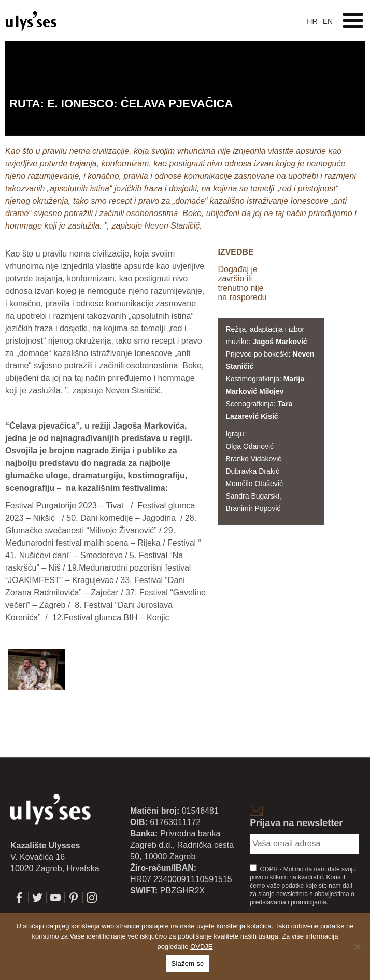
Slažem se (188, 964)
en (328, 21)
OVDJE (201, 947)
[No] (357, 947)
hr (312, 21)
